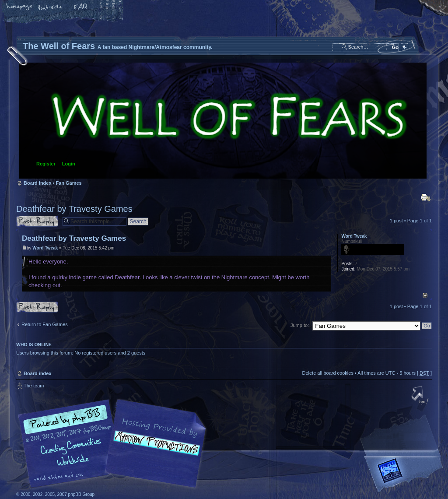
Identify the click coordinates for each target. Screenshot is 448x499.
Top (425, 295)
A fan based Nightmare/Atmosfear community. (154, 450)
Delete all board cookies (327, 373)
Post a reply (37, 221)
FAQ (81, 7)
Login (69, 164)
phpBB (115, 444)
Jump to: (300, 325)
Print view (426, 197)
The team (34, 386)
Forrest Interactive (406, 474)
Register (46, 164)
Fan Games (68, 183)
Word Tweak (45, 248)
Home (20, 7)
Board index (223, 121)
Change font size (50, 7)
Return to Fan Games (45, 324)
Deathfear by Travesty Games (74, 209)
